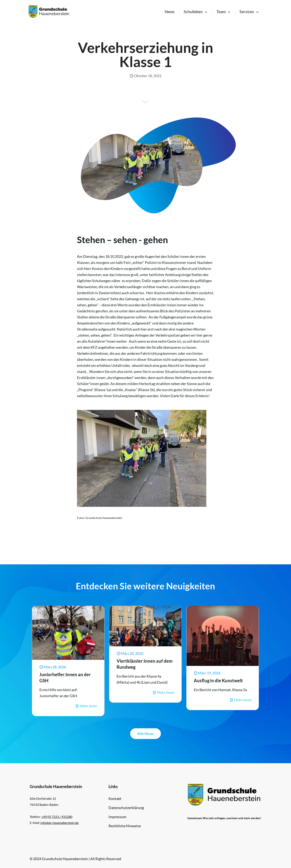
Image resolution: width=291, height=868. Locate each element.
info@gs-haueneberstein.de (60, 823)
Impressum (117, 817)
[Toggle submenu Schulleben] (196, 12)
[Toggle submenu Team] (223, 12)
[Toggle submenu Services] (249, 12)
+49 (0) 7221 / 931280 (57, 817)
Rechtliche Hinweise (125, 826)
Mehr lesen (88, 706)
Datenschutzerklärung (126, 808)
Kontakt (115, 799)
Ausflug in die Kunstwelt (218, 681)
